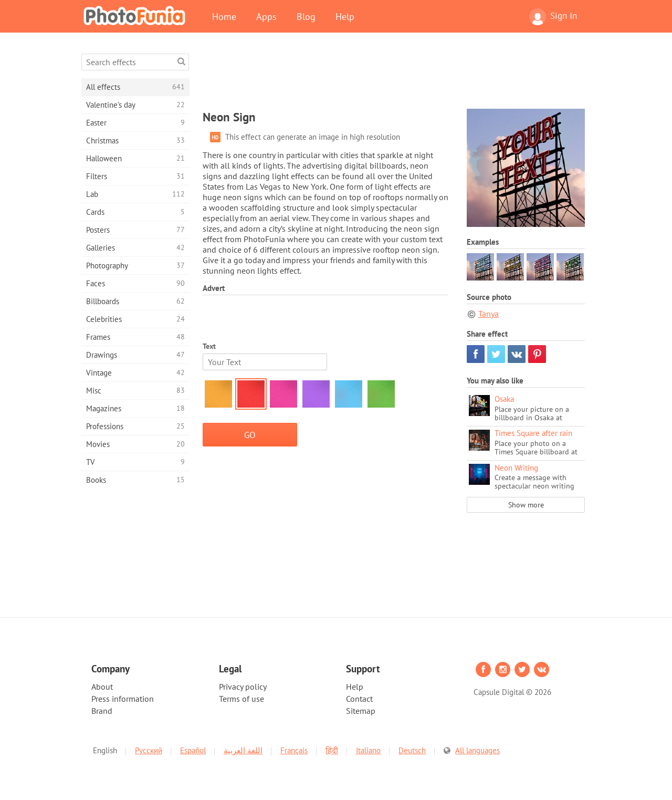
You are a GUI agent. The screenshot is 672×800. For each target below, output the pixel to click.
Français (294, 750)
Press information (123, 699)
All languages (477, 750)
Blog (306, 16)
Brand (102, 711)
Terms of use (241, 699)
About (102, 687)
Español (193, 750)
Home (224, 16)
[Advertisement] (394, 77)
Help (345, 16)
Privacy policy (243, 687)
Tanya (489, 314)
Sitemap (361, 711)
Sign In (553, 17)
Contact (359, 699)
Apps (266, 16)
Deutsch (412, 750)
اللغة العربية (243, 750)
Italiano (368, 750)
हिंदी (332, 750)
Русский (149, 750)
